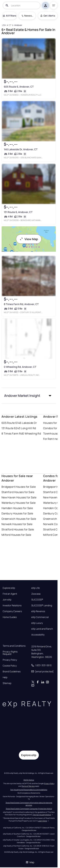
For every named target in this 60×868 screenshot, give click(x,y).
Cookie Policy (10, 666)
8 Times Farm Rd (12, 433)
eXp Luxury (37, 623)
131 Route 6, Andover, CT (18, 212)
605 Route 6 (9, 423)
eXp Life (35, 588)
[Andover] (18, 25)
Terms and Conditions (14, 646)
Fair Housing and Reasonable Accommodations (29, 790)
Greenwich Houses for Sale (19, 519)
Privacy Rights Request (10, 653)
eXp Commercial (40, 617)
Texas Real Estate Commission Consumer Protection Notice (29, 809)
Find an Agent (10, 594)
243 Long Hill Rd (26, 428)
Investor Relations (12, 605)
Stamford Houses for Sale (18, 492)
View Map (29, 239)
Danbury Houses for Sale (17, 513)
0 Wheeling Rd (32, 433)
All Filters (9, 16)
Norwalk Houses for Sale (17, 524)
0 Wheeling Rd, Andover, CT (20, 367)
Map (30, 862)
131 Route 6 (9, 428)
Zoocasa (36, 594)
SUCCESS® (37, 600)
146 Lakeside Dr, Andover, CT (20, 149)
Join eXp (7, 600)
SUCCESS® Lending (42, 605)
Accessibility (38, 635)
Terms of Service (28, 786)
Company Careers (12, 611)
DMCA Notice (29, 780)
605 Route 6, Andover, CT (19, 87)
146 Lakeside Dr (27, 423)
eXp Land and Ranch (42, 629)
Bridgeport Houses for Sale (19, 487)
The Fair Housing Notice (42, 815)
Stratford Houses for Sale (18, 529)
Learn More (42, 821)
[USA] (4, 25)
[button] (29, 396)
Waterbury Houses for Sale (19, 503)
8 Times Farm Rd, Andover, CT (21, 304)
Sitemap (7, 683)
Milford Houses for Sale (16, 535)
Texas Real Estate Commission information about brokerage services (29, 804)
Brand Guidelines (12, 672)
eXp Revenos (38, 611)
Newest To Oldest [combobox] (29, 16)
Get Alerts (48, 16)
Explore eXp (9, 588)
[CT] (10, 25)
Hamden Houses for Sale (17, 508)
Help (5, 677)
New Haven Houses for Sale (19, 497)
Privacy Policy (10, 660)
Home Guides (10, 617)
